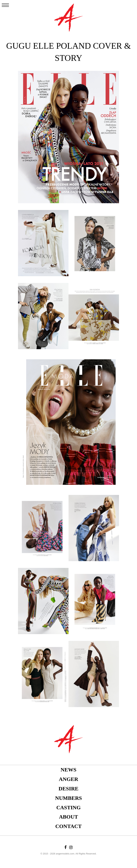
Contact (68, 826)
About (69, 817)
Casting (69, 807)
